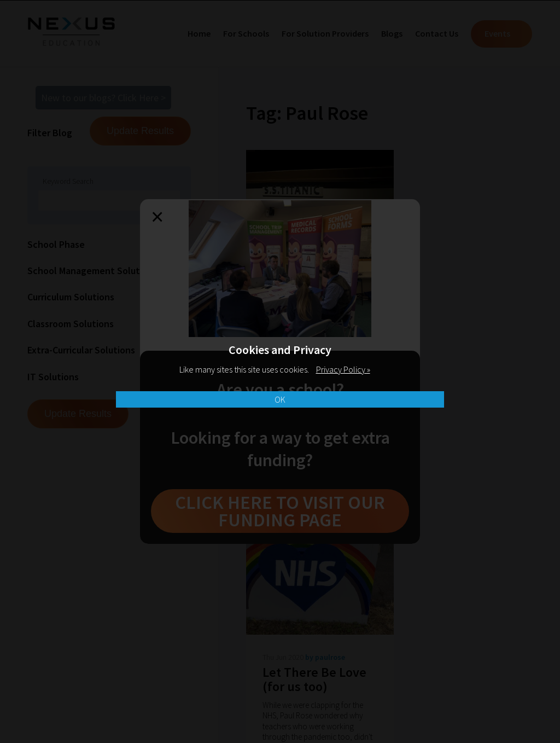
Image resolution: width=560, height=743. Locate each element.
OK (280, 399)
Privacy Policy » (343, 369)
